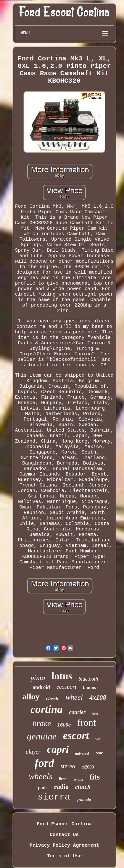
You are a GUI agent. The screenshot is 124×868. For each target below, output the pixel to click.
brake (42, 723)
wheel (74, 697)
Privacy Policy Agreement (64, 846)
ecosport (66, 687)
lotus (62, 676)
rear (99, 753)
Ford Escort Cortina (64, 824)
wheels (41, 776)
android (41, 687)
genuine (42, 736)
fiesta (63, 779)
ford (44, 763)
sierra (54, 797)
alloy (31, 697)
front (87, 722)
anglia (79, 779)
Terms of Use (64, 856)
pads (43, 788)
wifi (98, 739)
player (33, 752)
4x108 (98, 697)
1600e (64, 725)
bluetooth (88, 679)
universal (82, 753)
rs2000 (88, 767)
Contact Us (64, 835)
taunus (89, 688)
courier (77, 712)
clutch (83, 787)
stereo (68, 766)
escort (76, 736)
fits (95, 777)
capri (58, 749)
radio (61, 787)
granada (84, 799)
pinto (38, 678)
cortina (46, 709)
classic (53, 699)
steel (95, 714)
